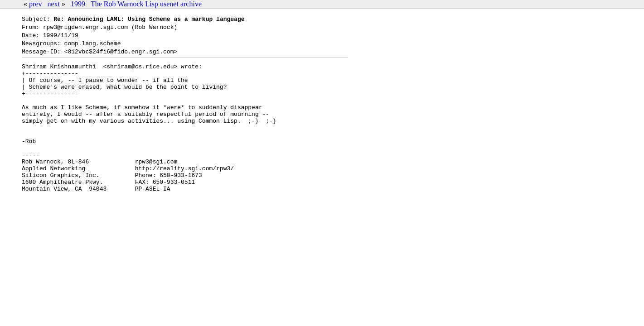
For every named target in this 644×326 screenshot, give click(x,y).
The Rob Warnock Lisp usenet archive (146, 4)
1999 (78, 4)
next (53, 4)
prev (35, 4)
